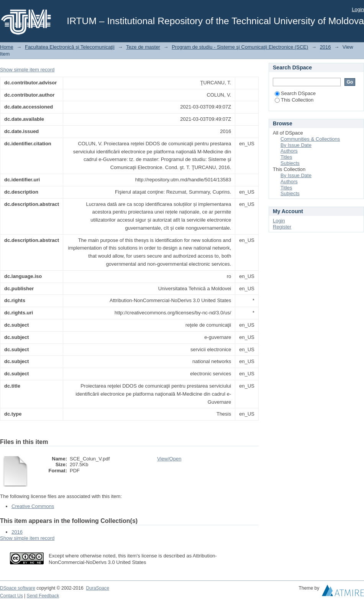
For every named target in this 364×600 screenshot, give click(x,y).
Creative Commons (33, 506)
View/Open (169, 459)
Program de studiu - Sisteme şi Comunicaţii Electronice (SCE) (240, 47)
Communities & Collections (310, 139)
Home (7, 47)
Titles (286, 157)
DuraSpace (97, 588)
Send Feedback (43, 596)
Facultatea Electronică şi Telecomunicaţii (70, 47)
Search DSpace (295, 93)
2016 (325, 47)
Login (358, 9)
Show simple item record (27, 70)
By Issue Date (296, 145)
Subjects (290, 163)
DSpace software (18, 588)
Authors (289, 151)
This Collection (294, 100)
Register (282, 227)
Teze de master (143, 47)
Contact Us (11, 596)
